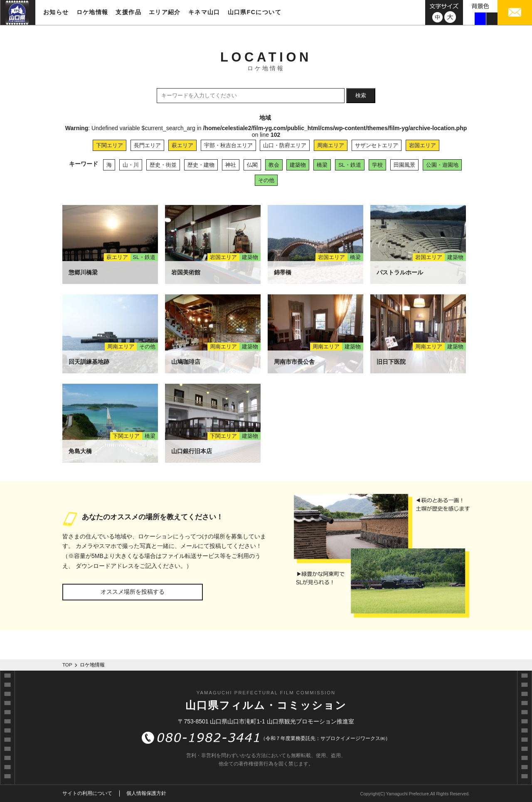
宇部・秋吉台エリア (228, 145)
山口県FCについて (255, 12)
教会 (274, 165)
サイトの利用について (87, 793)
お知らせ (56, 12)
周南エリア (331, 145)
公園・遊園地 (442, 165)
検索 (361, 95)
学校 (377, 165)
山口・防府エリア (285, 145)
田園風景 (404, 165)
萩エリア (182, 145)
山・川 (131, 165)
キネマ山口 (204, 12)
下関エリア (110, 145)
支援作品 (128, 12)
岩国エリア (422, 145)
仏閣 (252, 165)
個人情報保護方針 (146, 793)
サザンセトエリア (377, 145)
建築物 (298, 165)
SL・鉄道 (350, 165)
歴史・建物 (201, 165)
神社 (231, 165)
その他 (266, 180)
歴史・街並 (163, 165)
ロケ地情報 (92, 12)
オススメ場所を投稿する (133, 592)
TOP (67, 665)
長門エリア (147, 145)
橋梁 (322, 165)
